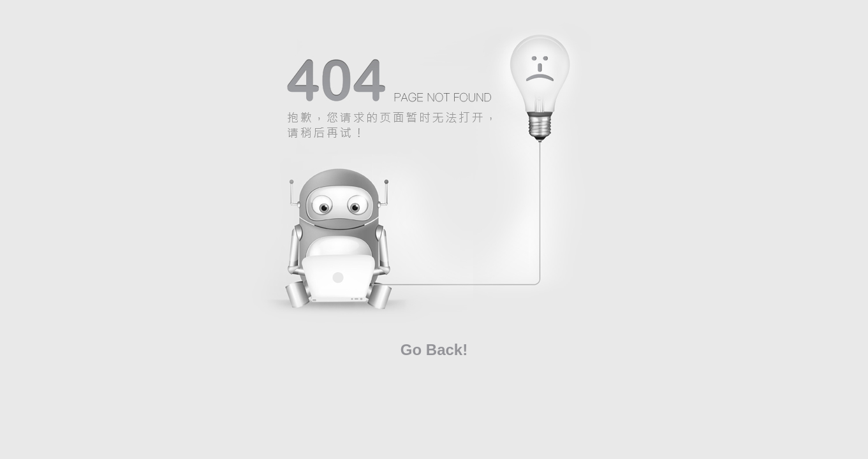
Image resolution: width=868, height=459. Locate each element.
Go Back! (434, 350)
